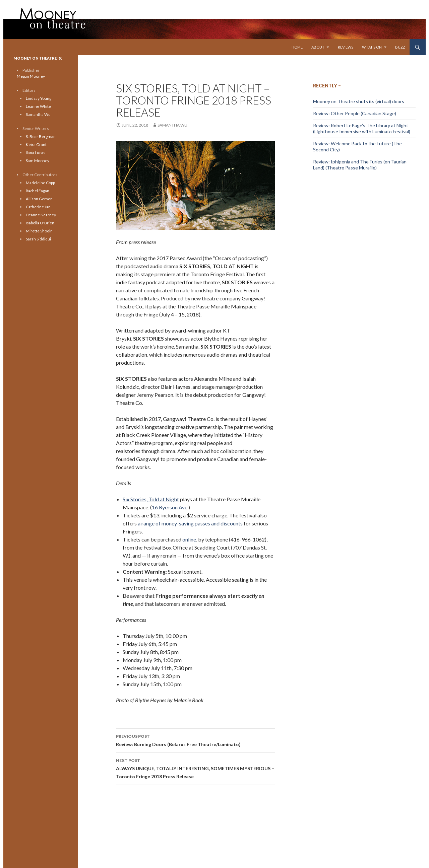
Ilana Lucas (36, 153)
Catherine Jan (38, 207)
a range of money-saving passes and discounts (190, 523)
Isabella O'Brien (40, 223)
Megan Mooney (31, 76)
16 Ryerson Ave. (170, 507)
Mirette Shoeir (39, 231)
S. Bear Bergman (41, 136)
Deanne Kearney (41, 215)
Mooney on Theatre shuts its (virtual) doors (359, 101)
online (189, 539)
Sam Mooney (38, 161)
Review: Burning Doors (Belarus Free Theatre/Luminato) (195, 740)
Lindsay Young (39, 98)
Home (297, 47)
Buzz (400, 47)
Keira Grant (36, 144)
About (318, 47)
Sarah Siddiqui (38, 239)
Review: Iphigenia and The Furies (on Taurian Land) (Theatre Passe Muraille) (360, 165)
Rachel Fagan (38, 191)
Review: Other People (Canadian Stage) (355, 113)
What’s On (372, 47)
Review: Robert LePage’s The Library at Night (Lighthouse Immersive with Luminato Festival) (362, 128)
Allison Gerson (39, 199)
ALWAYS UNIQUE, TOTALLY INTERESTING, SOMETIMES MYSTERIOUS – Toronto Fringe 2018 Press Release (195, 768)
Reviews (346, 47)
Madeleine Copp (40, 183)
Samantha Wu (172, 125)
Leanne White (38, 106)
